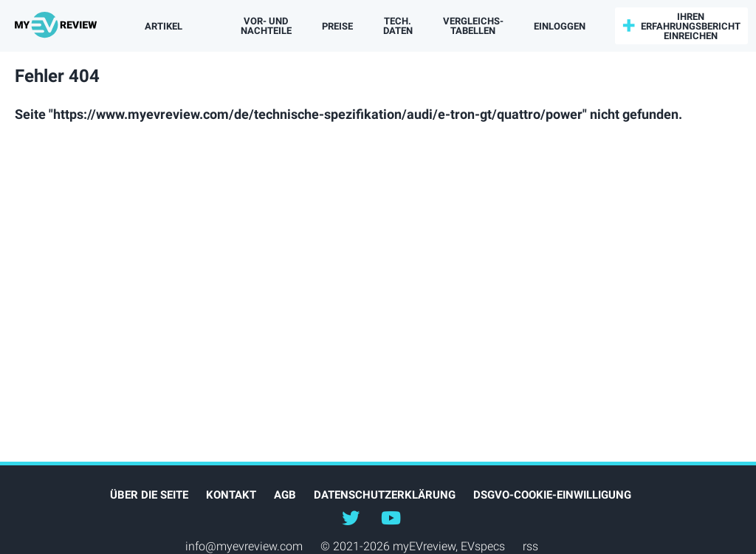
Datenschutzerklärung (385, 495)
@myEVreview (351, 517)
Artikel (164, 26)
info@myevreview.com (244, 546)
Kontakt (231, 495)
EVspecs (483, 546)
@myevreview (391, 517)
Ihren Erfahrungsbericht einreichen (691, 26)
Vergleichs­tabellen (473, 26)
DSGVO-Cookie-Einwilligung (552, 495)
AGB (285, 495)
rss (530, 546)
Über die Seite (149, 495)
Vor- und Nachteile (266, 26)
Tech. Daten (398, 26)
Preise (337, 26)
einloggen (560, 26)
